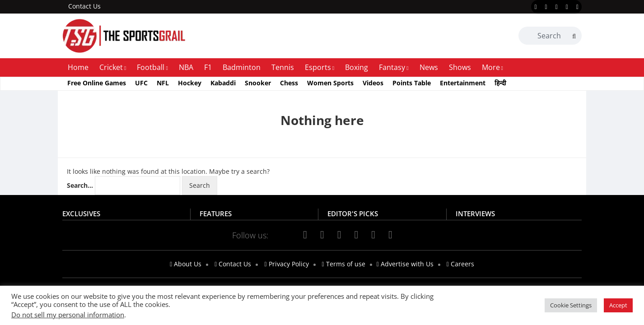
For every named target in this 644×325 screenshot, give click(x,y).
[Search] (574, 36)
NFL (163, 83)
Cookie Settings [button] (571, 305)
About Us (186, 264)
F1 (208, 67)
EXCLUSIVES (81, 214)
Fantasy (392, 67)
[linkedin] (577, 7)
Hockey (190, 83)
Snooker (258, 83)
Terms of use (344, 264)
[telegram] (390, 235)
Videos (373, 83)
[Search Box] (550, 36)
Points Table (412, 83)
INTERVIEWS (475, 214)
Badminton (242, 67)
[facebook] (535, 7)
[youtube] (567, 7)
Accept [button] (618, 305)
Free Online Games (97, 83)
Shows (460, 67)
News (429, 67)
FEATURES (216, 214)
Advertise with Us (405, 264)
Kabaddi (223, 83)
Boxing (357, 67)
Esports (318, 67)
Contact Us (84, 6)
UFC (141, 83)
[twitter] (546, 7)
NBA (186, 67)
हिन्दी (500, 83)
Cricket (111, 67)
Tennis (283, 67)
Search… (80, 185)
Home (78, 67)
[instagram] (557, 7)
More (491, 67)
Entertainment (463, 83)
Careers (460, 264)
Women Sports (330, 83)
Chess (289, 83)
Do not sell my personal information (68, 315)
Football (151, 67)
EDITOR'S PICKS (353, 214)
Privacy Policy (286, 264)
